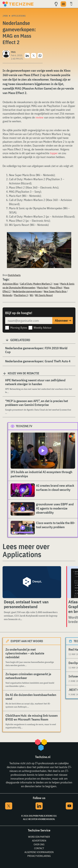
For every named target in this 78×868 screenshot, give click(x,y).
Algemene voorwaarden (39, 852)
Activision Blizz (10, 284)
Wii (31, 295)
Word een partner (39, 837)
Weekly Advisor (43, 328)
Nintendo (7, 295)
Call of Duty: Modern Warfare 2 (36, 284)
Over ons (39, 844)
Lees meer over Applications (26, 550)
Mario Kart (43, 287)
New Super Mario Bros (55, 291)
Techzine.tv (24, 426)
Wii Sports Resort (44, 295)
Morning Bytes (19, 328)
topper (54, 153)
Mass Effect (56, 287)
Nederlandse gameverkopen (27, 291)
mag (56, 284)
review (39, 117)
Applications (19, 16)
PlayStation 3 (21, 295)
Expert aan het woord (27, 641)
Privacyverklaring (39, 856)
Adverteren (39, 841)
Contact (39, 848)
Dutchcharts (14, 275)
